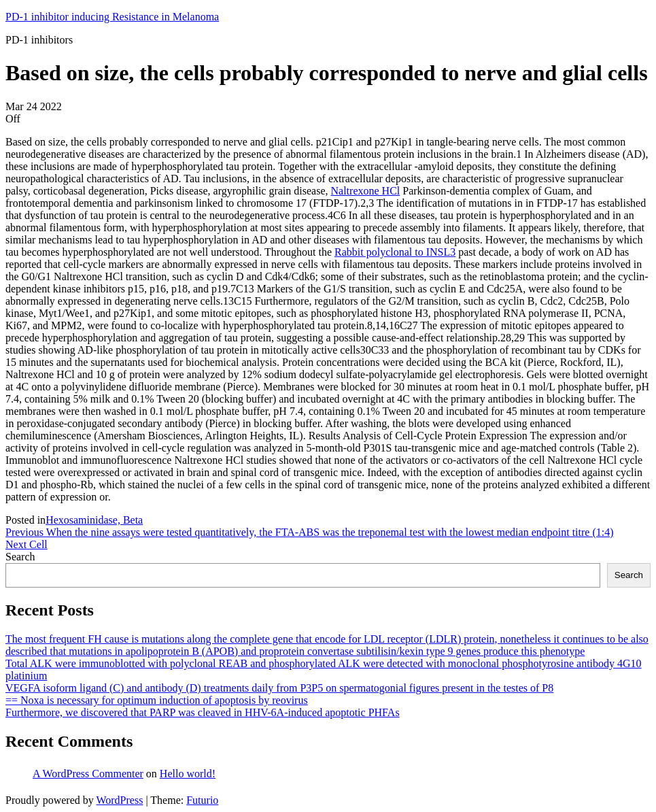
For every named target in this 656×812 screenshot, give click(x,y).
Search (20, 557)
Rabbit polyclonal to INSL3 (395, 252)
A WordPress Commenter (88, 774)
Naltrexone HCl (366, 191)
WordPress (119, 800)
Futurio (202, 800)
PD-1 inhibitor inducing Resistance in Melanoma (112, 17)
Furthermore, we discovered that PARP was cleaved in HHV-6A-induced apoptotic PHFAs (203, 712)
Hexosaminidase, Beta (94, 520)
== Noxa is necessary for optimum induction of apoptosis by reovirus (157, 700)
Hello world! (188, 774)
